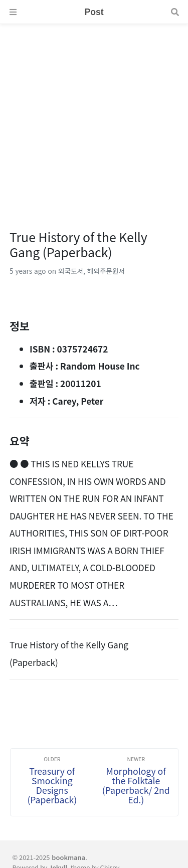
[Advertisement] (94, 118)
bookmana (68, 857)
